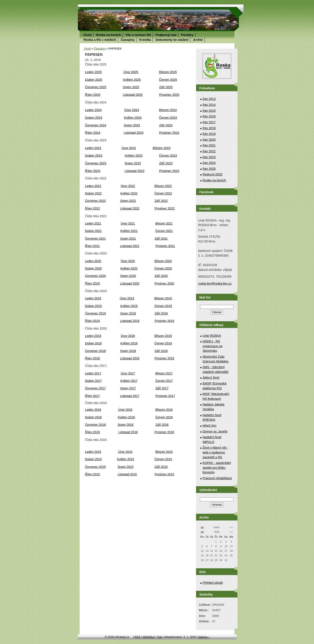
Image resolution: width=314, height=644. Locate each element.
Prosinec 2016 (164, 432)
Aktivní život (211, 378)
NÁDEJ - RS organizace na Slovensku (212, 346)
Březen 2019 (163, 298)
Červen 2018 (163, 343)
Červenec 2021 (95, 239)
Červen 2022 (163, 193)
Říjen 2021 (92, 246)
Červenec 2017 (95, 388)
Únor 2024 (132, 110)
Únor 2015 (125, 452)
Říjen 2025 (93, 95)
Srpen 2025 (131, 87)
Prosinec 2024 (169, 133)
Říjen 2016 (92, 432)
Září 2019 (161, 313)
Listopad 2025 (133, 95)
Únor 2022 (128, 186)
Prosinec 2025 (169, 95)
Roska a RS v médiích (100, 40)
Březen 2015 (164, 452)
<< (202, 527)
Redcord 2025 (212, 174)
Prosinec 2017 (165, 396)
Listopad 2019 (130, 321)
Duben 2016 (93, 417)
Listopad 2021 (130, 246)
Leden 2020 (93, 261)
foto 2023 (209, 157)
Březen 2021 (164, 223)
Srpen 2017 (128, 388)
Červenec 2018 (95, 351)
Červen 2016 (164, 417)
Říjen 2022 (92, 208)
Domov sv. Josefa (215, 431)
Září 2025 (166, 87)
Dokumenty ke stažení (172, 40)
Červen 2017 (164, 381)
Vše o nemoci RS (138, 35)
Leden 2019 (93, 298)
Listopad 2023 (135, 171)
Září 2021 (161, 239)
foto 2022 (209, 151)
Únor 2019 (127, 298)
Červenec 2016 (95, 425)
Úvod (87, 35)
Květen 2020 (129, 268)
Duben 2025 (94, 80)
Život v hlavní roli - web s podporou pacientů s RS (215, 452)
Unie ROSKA (212, 336)
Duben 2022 (93, 193)
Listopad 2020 (130, 283)
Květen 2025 (132, 80)
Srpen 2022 (128, 201)
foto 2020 (209, 140)
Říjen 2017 (92, 396)
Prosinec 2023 (169, 171)
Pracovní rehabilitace (217, 478)
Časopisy (128, 40)
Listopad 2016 (128, 432)
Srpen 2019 (128, 313)
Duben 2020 (93, 268)
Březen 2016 (164, 410)
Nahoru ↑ (204, 637)
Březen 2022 (163, 186)
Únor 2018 (128, 336)
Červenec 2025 (96, 87)
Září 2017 (162, 388)
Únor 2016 (125, 410)
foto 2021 (209, 145)
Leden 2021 (93, 223)
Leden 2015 (93, 452)
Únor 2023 (129, 148)
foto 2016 (209, 116)
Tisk (160, 637)
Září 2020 (161, 276)
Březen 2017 (164, 373)
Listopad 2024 (134, 133)
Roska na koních (108, 35)
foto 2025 (209, 169)
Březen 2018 (163, 336)
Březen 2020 (163, 261)
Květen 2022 (129, 193)
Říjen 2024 (93, 133)
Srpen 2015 (125, 467)
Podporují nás (166, 35)
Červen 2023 (168, 156)
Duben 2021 (93, 231)
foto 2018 (209, 128)
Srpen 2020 (128, 276)
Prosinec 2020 (164, 283)
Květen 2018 (129, 343)
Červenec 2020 (95, 276)
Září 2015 (161, 467)
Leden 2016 (93, 410)
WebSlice (149, 637)
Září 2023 (166, 163)
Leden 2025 (93, 72)
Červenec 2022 (95, 201)
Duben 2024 (94, 118)
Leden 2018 (93, 336)
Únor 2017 (128, 373)
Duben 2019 (93, 306)
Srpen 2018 (128, 351)
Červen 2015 (163, 459)
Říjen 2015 (92, 474)
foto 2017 (209, 122)
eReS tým (209, 426)
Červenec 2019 (95, 313)
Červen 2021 (164, 231)
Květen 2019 (129, 306)
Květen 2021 (129, 231)
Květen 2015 (125, 459)
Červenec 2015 (95, 467)
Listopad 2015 (127, 474)
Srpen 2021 (128, 239)
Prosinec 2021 (165, 246)
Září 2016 (162, 425)
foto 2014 (209, 105)
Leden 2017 (93, 373)
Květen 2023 (134, 156)
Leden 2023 (93, 148)
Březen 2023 (162, 148)
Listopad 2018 (130, 358)
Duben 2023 (94, 156)
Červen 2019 (163, 306)
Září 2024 (166, 125)
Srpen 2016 (125, 425)
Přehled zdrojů (213, 583)
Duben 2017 (93, 381)
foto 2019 (209, 134)
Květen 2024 (133, 118)
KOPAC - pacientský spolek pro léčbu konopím (217, 468)
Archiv (198, 40)
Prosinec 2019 (164, 321)
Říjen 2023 (93, 171)
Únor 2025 (131, 72)
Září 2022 (161, 201)
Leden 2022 (93, 186)
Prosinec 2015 (164, 474)
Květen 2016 (126, 417)
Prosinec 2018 (164, 358)
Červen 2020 (163, 268)
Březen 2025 (168, 72)
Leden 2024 (93, 110)
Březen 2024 (168, 110)
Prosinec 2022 (165, 208)
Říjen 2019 (92, 321)
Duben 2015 (93, 459)
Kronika (145, 40)
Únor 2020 (128, 261)
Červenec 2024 (96, 125)
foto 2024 (209, 163)
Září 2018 (161, 351)
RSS (137, 637)
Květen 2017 (129, 381)
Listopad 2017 (130, 396)
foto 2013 (209, 99)
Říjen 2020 (92, 283)
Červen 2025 (168, 80)
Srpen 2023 (133, 163)
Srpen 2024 (132, 125)
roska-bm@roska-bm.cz (215, 283)
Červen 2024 (168, 118)
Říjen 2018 (92, 358)
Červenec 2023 (96, 163)
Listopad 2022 (130, 208)
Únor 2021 (128, 223)
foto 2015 (209, 111)
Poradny (187, 35)
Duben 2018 (93, 343)
